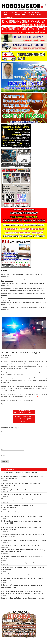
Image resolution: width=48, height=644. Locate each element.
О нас (20, 17)
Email (3, 455)
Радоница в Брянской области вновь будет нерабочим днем (23, 598)
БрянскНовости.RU (34, 15)
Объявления (25, 13)
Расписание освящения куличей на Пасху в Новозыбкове (22, 516)
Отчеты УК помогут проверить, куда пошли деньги (19, 472)
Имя (3, 449)
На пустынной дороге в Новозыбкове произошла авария (21, 494)
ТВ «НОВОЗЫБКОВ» (9, 17)
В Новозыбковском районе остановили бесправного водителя (24, 412)
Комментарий (6, 432)
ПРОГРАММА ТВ (20, 15)
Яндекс (15, 404)
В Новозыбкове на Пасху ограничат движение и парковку (22, 512)
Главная (6, 13)
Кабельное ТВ (8, 15)
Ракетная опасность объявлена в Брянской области (20, 563)
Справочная (37, 13)
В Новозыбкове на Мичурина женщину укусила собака (21, 574)
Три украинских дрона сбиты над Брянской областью (20, 545)
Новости (9, 404)
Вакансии (15, 13)
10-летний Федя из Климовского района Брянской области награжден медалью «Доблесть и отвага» (24, 419)
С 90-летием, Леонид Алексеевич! (14, 490)
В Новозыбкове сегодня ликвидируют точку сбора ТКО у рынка (24, 541)
